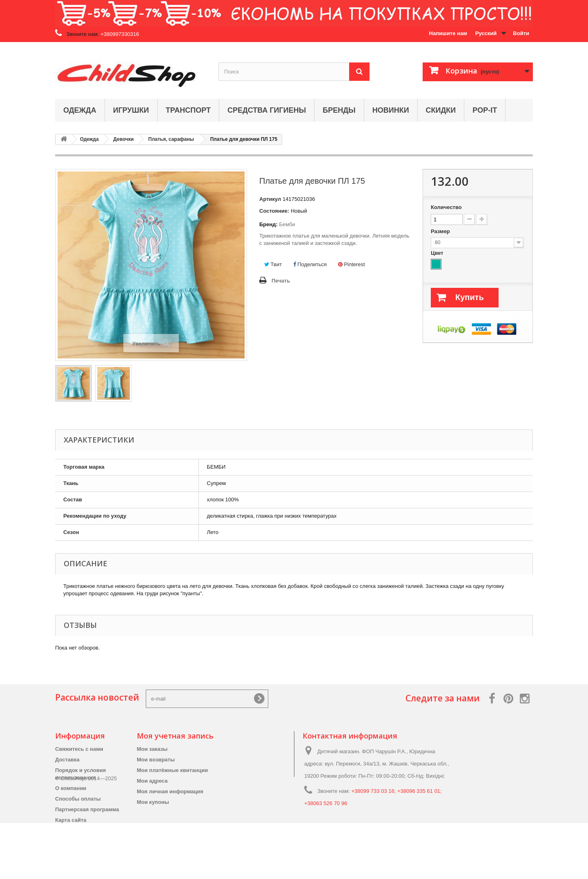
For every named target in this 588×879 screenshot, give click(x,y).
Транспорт (188, 110)
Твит (273, 264)
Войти (521, 33)
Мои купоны (153, 802)
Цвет (438, 253)
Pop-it (485, 110)
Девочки (123, 139)
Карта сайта (71, 820)
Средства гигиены (267, 110)
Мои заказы (152, 749)
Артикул (270, 199)
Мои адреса (152, 781)
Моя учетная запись (175, 736)
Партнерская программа (87, 809)
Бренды (339, 110)
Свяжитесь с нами (79, 749)
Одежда (80, 110)
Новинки (391, 110)
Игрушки (131, 110)
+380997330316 (120, 34)
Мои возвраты (156, 760)
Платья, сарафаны (171, 139)
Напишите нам (448, 33)
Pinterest (352, 264)
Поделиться (310, 264)
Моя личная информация (170, 791)
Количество (446, 207)
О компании (71, 788)
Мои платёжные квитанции (172, 770)
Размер (441, 231)
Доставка (67, 760)
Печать (281, 281)
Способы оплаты (78, 799)
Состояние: (274, 211)
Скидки (441, 110)
